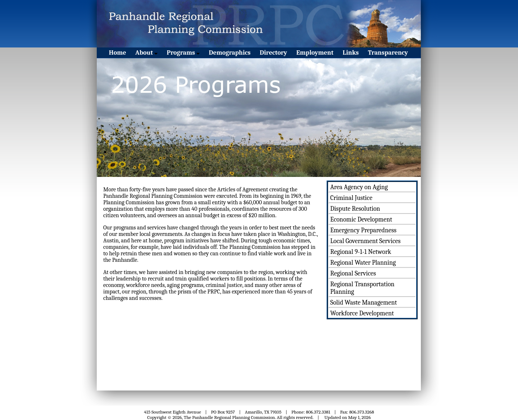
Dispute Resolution (355, 209)
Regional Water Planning (363, 263)
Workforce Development (362, 313)
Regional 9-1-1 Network (361, 252)
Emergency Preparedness (363, 230)
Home (118, 53)
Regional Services (353, 273)
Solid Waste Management (363, 303)
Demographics (230, 53)
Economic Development (361, 220)
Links (351, 53)
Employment (315, 53)
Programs (183, 53)
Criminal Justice (351, 198)
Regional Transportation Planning (362, 288)
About (146, 53)
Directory (273, 53)
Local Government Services (365, 241)
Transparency (388, 53)
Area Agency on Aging (359, 187)
